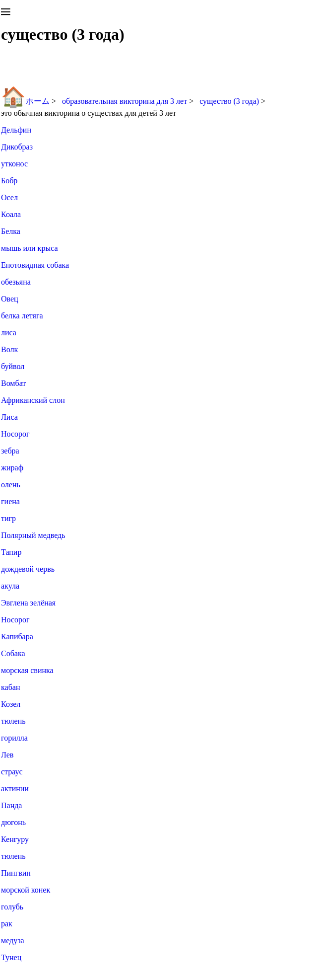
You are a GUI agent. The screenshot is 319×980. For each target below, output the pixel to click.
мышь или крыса (30, 248)
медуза (13, 941)
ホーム (25, 101)
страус (12, 772)
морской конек (26, 890)
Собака (13, 653)
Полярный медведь (33, 535)
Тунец (11, 957)
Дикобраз (17, 147)
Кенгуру (15, 839)
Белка (11, 231)
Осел (9, 197)
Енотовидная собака (35, 265)
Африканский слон (33, 400)
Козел (11, 704)
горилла (14, 738)
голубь (12, 907)
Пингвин (16, 873)
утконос (14, 164)
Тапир (11, 552)
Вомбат (13, 383)
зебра (10, 451)
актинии (15, 789)
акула (10, 586)
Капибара (17, 637)
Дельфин (16, 130)
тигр (8, 518)
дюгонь (13, 822)
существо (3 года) (230, 101)
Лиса (9, 417)
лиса (9, 333)
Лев (7, 755)
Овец (10, 299)
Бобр (9, 181)
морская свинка (27, 670)
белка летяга (22, 316)
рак (7, 924)
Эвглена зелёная (28, 603)
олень (11, 485)
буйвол (13, 366)
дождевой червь (28, 569)
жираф (12, 468)
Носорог (15, 434)
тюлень (13, 721)
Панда (11, 805)
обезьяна (16, 282)
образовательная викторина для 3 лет (126, 101)
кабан (10, 687)
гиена (10, 501)
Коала (11, 214)
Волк (9, 349)
